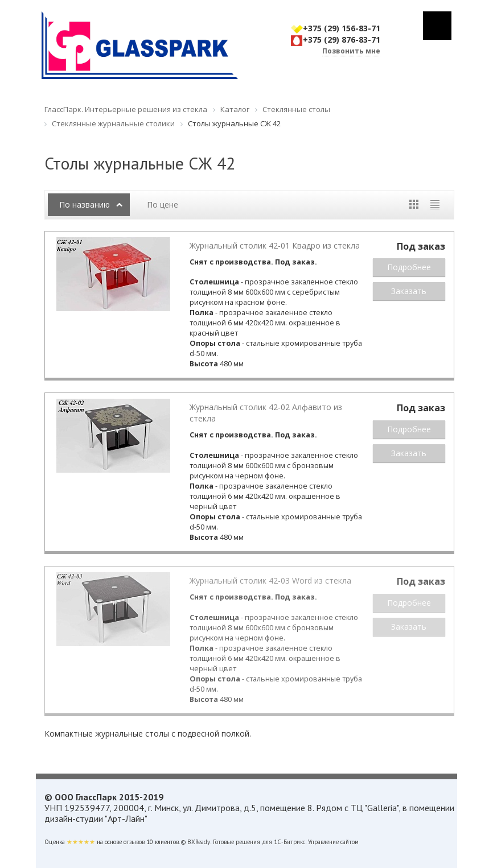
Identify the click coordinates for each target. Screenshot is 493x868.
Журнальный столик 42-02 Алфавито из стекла (266, 413)
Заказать (409, 291)
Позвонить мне (351, 51)
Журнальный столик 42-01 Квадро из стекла (275, 245)
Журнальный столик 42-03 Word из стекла (270, 580)
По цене (163, 204)
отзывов (134, 842)
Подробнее (409, 267)
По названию (85, 204)
